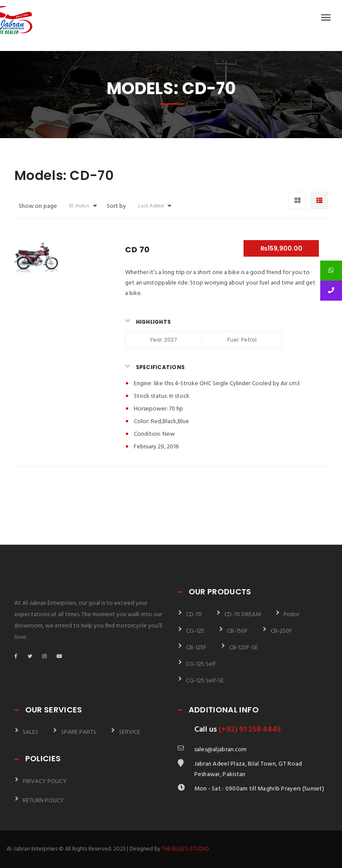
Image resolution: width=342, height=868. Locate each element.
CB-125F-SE (244, 648)
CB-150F (237, 631)
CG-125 (195, 631)
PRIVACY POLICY (45, 782)
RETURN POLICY (43, 801)
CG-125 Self (201, 664)
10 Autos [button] (79, 206)
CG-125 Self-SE (205, 681)
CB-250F (281, 631)
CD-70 (194, 615)
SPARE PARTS (79, 732)
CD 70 (137, 249)
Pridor (291, 615)
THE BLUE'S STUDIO (185, 849)
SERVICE (130, 732)
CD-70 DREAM (243, 615)
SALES (30, 732)
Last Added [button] (151, 206)
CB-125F (196, 648)
